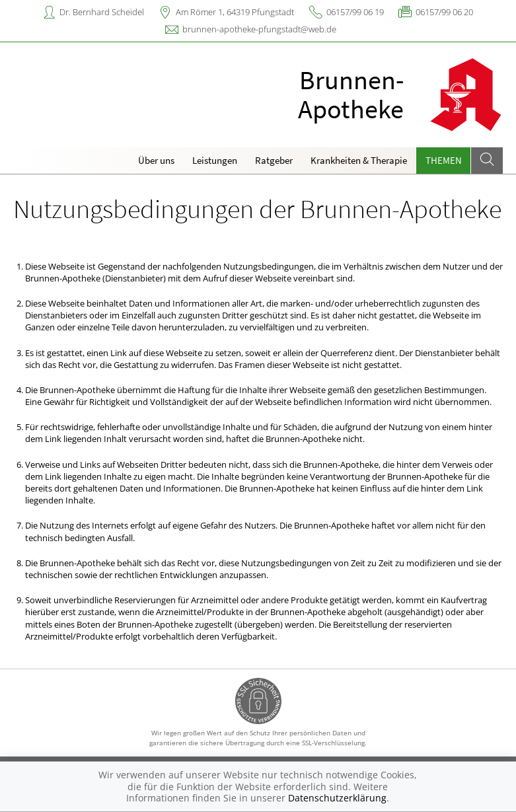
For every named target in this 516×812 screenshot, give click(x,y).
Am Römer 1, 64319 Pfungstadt (235, 12)
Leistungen (215, 160)
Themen (444, 160)
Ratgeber (274, 160)
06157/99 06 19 (355, 12)
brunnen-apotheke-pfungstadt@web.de (259, 29)
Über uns (156, 160)
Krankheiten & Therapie (359, 160)
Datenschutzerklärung (337, 798)
